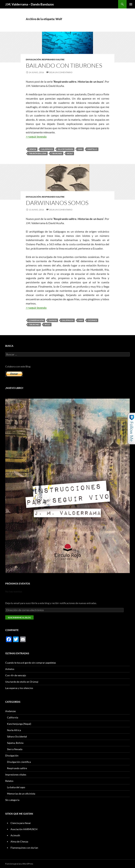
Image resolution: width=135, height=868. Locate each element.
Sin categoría (12, 800)
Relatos (9, 781)
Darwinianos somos (57, 203)
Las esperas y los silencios (19, 688)
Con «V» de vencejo (16, 675)
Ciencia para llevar (21, 823)
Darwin (53, 320)
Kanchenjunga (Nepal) (19, 724)
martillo (92, 149)
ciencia (33, 149)
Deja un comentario (61, 72)
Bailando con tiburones (64, 65)
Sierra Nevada (15, 749)
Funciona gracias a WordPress (19, 864)
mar (80, 149)
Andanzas (11, 711)
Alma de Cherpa (19, 841)
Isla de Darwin (65, 149)
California (13, 717)
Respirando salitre (53, 59)
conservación (36, 320)
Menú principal (131, 4)
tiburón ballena (38, 153)
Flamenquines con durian (24, 848)
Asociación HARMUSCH (24, 829)
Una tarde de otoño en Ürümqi (22, 682)
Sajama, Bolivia (15, 743)
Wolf (70, 153)
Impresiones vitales (16, 775)
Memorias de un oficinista (21, 794)
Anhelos (10, 669)
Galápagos (47, 149)
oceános (92, 320)
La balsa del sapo (16, 787)
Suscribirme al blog (19, 618)
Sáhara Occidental (17, 736)
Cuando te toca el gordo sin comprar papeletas (31, 663)
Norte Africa (14, 730)
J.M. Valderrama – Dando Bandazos (30, 4)
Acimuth (15, 835)
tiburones (57, 153)
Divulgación (33, 59)
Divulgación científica (19, 762)
